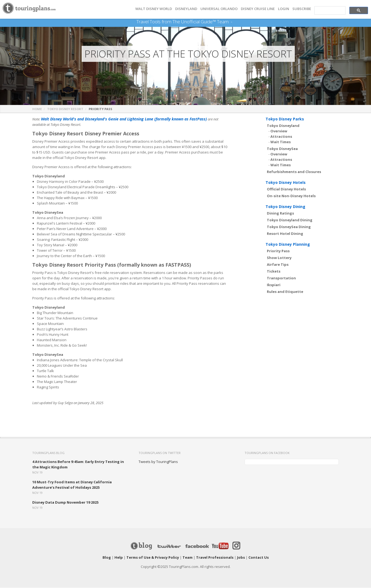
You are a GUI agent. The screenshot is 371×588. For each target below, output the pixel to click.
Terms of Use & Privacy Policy (153, 558)
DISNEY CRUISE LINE (258, 9)
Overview (279, 131)
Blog (107, 558)
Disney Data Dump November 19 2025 (65, 503)
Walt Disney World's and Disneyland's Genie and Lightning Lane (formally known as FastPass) (118, 119)
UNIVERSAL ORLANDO (219, 9)
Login (284, 9)
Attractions (281, 137)
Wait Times (281, 142)
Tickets (274, 271)
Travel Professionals (215, 558)
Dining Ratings (280, 213)
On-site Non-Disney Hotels (291, 196)
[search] (329, 11)
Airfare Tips (278, 265)
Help (119, 558)
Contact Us (259, 558)
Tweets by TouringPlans (158, 462)
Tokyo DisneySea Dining (289, 227)
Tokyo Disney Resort (65, 109)
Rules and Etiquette (285, 292)
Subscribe (302, 9)
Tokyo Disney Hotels (286, 183)
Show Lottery (279, 258)
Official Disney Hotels (286, 189)
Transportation (281, 278)
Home (37, 109)
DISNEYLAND (186, 9)
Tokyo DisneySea (282, 149)
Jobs (241, 558)
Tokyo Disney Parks (285, 119)
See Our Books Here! (234, 22)
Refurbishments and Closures (294, 172)
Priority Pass (278, 251)
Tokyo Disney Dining (285, 207)
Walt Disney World (154, 9)
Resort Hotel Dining (285, 234)
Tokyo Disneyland (283, 126)
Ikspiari (274, 285)
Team (188, 558)
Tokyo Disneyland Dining (290, 220)
